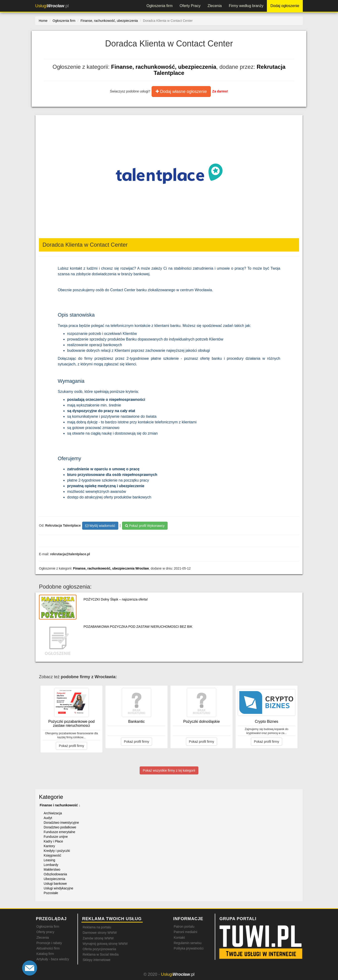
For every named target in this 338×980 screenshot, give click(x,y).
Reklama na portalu (97, 927)
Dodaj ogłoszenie (285, 6)
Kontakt (179, 938)
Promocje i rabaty (49, 943)
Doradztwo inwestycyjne (61, 823)
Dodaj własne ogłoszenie (181, 92)
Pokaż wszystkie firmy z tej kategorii (169, 770)
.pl (52, 6)
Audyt (48, 818)
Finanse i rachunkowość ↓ (60, 805)
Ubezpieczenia (54, 879)
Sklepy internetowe (96, 960)
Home (43, 21)
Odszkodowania (55, 874)
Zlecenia (215, 6)
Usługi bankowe (55, 884)
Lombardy (51, 865)
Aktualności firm (48, 948)
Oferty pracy (45, 932)
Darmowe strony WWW (100, 933)
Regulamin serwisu (188, 943)
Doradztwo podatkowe (60, 827)
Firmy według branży (246, 6)
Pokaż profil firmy (71, 746)
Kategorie (51, 797)
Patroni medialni (185, 932)
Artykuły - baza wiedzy (53, 959)
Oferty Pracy (190, 6)
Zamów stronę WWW (98, 938)
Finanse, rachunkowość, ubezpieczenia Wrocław (111, 568)
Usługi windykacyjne (58, 888)
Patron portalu (184, 926)
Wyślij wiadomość (100, 526)
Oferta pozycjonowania (99, 949)
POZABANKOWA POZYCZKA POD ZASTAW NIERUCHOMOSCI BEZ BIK (138, 627)
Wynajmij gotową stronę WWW (105, 944)
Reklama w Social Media (101, 954)
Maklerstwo (52, 869)
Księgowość (52, 855)
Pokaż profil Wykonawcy (145, 526)
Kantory (49, 846)
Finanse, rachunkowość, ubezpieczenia (164, 67)
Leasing (49, 860)
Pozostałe (51, 893)
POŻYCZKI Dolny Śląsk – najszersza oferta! (116, 599)
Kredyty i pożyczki (57, 851)
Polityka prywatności (189, 948)
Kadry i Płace (53, 841)
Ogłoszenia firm (159, 6)
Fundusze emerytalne (60, 832)
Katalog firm (45, 954)
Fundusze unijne (56, 837)
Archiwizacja (53, 813)
